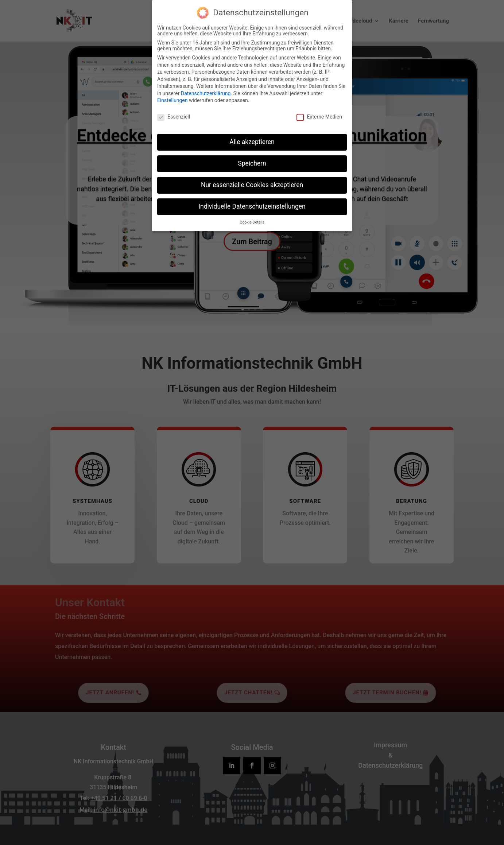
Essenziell (174, 116)
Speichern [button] (252, 163)
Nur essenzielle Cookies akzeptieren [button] (252, 184)
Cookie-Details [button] (252, 222)
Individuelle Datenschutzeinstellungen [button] (252, 206)
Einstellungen (172, 100)
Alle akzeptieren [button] (252, 141)
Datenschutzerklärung (206, 93)
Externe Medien (319, 116)
